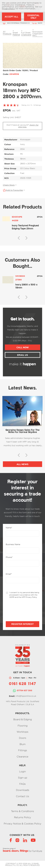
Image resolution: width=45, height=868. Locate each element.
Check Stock (9, 185)
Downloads (23, 790)
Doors (23, 738)
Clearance (22, 757)
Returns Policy (22, 817)
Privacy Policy (8, 9)
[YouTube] (33, 840)
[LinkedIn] (25, 840)
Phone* (9, 557)
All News (22, 464)
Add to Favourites (14, 190)
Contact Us (22, 796)
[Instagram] (17, 840)
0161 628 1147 (22, 684)
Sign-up (23, 778)
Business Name (13, 544)
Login (22, 771)
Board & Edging (23, 719)
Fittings (23, 750)
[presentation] (19, 607)
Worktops (22, 732)
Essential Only (34, 17)
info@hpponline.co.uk (26, 696)
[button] (19, 238)
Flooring (23, 726)
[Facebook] (11, 840)
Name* (9, 528)
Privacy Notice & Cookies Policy (22, 824)
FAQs (22, 784)
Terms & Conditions (22, 811)
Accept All (11, 17)
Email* (9, 574)
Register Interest (22, 624)
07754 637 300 (24, 690)
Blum (23, 744)
